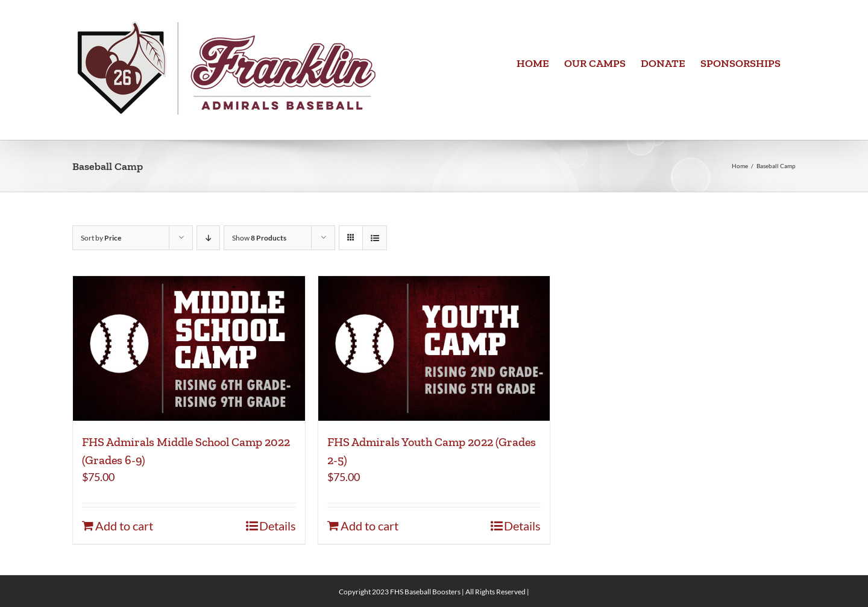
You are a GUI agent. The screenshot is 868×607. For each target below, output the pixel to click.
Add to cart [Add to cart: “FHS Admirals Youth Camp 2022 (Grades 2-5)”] (370, 526)
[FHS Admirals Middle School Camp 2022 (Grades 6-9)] (189, 348)
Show (259, 238)
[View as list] (375, 238)
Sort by (101, 238)
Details (278, 526)
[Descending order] (208, 238)
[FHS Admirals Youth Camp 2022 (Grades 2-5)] (434, 348)
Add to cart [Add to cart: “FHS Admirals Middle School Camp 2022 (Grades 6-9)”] (124, 526)
